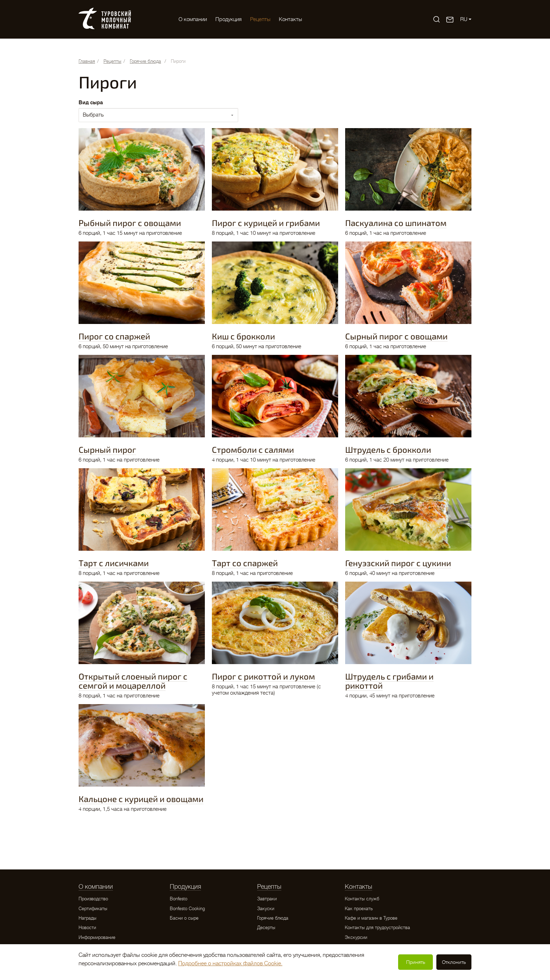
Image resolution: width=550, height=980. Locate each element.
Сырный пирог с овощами (396, 336)
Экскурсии (356, 937)
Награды (88, 918)
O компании (193, 19)
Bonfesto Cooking (187, 909)
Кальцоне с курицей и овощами (141, 799)
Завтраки (267, 899)
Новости (87, 928)
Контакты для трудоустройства (377, 928)
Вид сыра (91, 103)
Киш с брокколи (243, 336)
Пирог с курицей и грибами (266, 223)
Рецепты (260, 19)
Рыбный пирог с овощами (130, 223)
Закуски (266, 909)
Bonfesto (179, 899)
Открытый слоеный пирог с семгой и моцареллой (133, 681)
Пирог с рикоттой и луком (263, 676)
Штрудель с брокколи (388, 449)
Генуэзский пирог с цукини (398, 563)
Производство (93, 899)
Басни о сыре (184, 918)
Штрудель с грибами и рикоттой (389, 681)
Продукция (229, 19)
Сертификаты (93, 909)
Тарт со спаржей (245, 563)
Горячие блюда (273, 918)
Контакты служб (362, 899)
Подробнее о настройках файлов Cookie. (230, 964)
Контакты (290, 19)
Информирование (97, 937)
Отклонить (454, 962)
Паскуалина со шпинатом (396, 223)
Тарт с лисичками (114, 563)
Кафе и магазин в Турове (371, 918)
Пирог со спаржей (114, 336)
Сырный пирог (107, 449)
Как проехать (359, 909)
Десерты (266, 928)
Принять (416, 962)
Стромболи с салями (253, 449)
